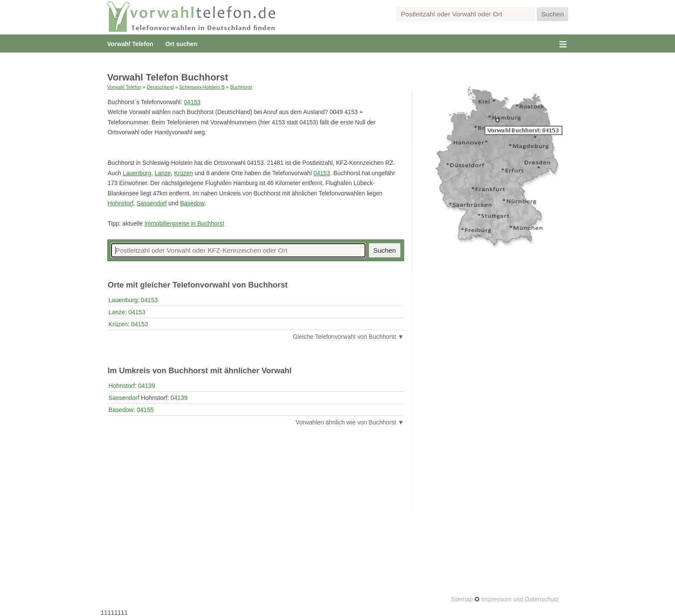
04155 (145, 410)
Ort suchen (181, 44)
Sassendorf (152, 203)
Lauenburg (137, 173)
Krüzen (183, 173)
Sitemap (462, 599)
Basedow (192, 203)
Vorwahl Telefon (130, 44)
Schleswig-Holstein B (202, 87)
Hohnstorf (121, 203)
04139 (147, 386)
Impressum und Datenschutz (520, 599)
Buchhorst (241, 87)
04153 (192, 102)
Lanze (163, 173)
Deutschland (160, 87)
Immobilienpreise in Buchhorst (184, 223)
